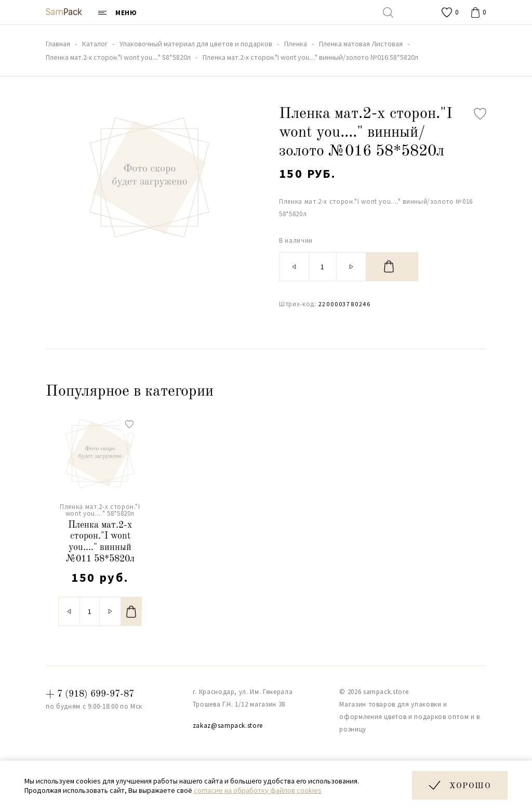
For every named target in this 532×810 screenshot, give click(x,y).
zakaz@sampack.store (228, 726)
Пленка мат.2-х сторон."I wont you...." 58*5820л (100, 510)
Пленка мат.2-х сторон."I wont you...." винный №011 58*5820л (100, 542)
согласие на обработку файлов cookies (258, 790)
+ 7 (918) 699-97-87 (90, 694)
